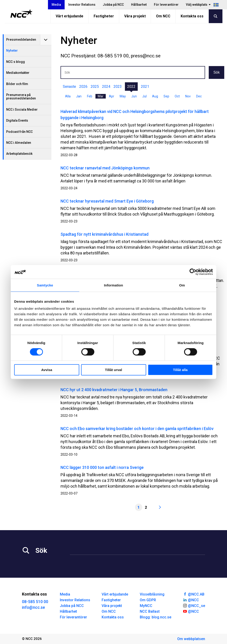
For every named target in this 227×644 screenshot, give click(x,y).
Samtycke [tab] (45, 285)
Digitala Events (17, 120)
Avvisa (47, 370)
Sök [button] (216, 72)
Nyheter (12, 51)
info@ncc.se (33, 607)
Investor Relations (82, 5)
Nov (188, 96)
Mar (101, 96)
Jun (134, 96)
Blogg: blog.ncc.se (156, 617)
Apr (112, 96)
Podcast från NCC (19, 132)
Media (56, 5)
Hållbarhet (139, 5)
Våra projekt (135, 16)
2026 (83, 87)
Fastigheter (104, 16)
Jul (144, 96)
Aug (155, 96)
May (123, 96)
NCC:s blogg (16, 62)
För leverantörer (166, 5)
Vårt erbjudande (70, 16)
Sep (166, 96)
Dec (199, 96)
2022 (131, 87)
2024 (106, 87)
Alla (68, 96)
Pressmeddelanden (21, 40)
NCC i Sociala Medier (22, 110)
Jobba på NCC (113, 5)
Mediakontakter (18, 73)
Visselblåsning (152, 594)
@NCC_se (194, 605)
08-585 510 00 (35, 602)
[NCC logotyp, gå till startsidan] (21, 13)
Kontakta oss (192, 16)
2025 (95, 87)
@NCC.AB (194, 594)
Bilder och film (17, 84)
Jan (79, 96)
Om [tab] (182, 285)
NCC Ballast (150, 611)
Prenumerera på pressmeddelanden (21, 97)
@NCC (191, 600)
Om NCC (163, 16)
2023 (118, 87)
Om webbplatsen (191, 639)
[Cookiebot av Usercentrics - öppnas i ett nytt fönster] (193, 272)
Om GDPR (148, 600)
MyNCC (146, 606)
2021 (145, 87)
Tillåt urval (114, 370)
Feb (90, 96)
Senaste (69, 87)
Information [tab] (113, 285)
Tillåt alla (180, 370)
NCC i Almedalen (19, 143)
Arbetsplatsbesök (19, 154)
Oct (177, 96)
